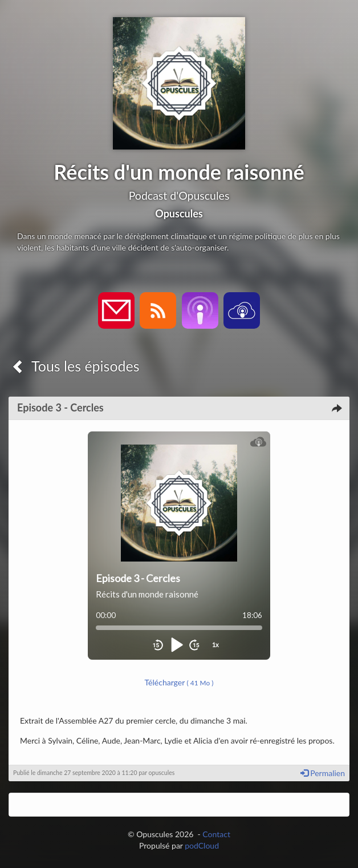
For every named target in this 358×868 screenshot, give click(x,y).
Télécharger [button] (179, 682)
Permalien (323, 773)
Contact (216, 834)
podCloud (202, 845)
